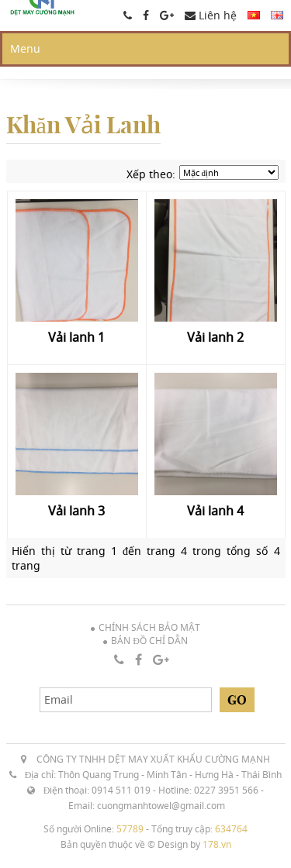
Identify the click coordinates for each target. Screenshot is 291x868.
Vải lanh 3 (76, 511)
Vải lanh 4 (215, 511)
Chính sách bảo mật (149, 627)
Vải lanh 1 (76, 337)
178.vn (217, 844)
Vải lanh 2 (215, 337)
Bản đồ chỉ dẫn (149, 641)
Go (237, 700)
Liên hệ (211, 15)
